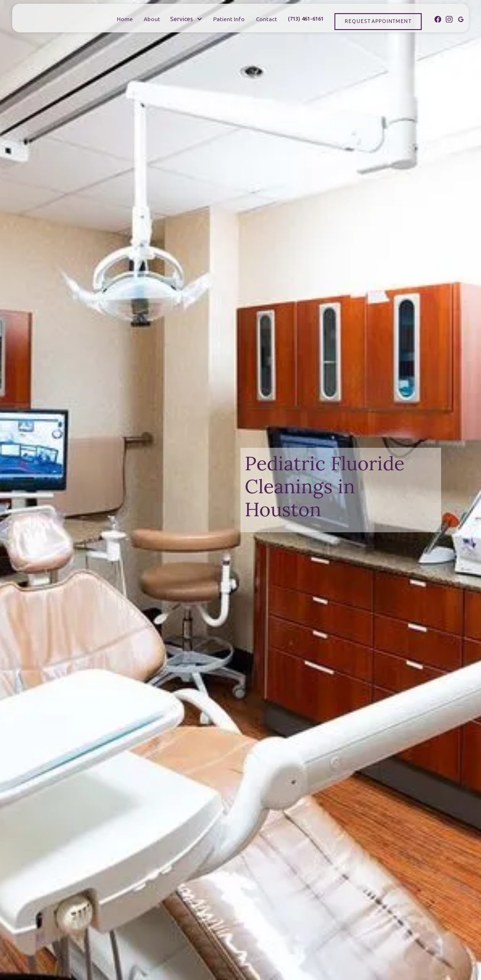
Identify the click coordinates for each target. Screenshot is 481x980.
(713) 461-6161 (306, 19)
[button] (186, 19)
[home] (47, 19)
